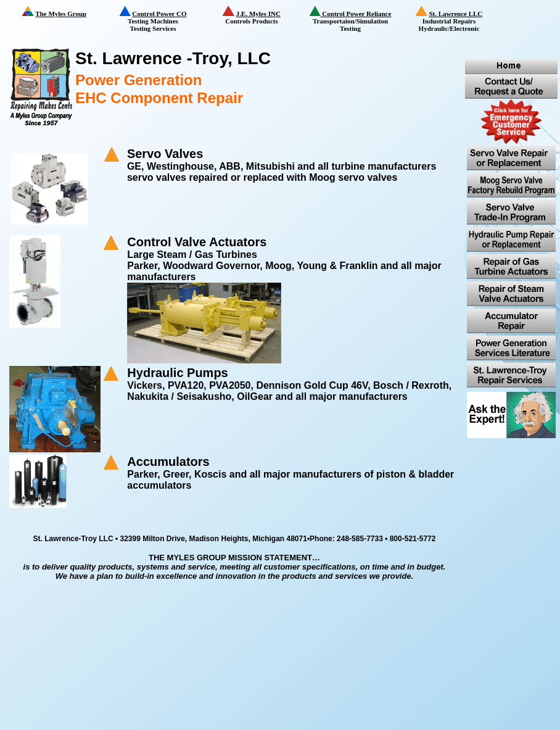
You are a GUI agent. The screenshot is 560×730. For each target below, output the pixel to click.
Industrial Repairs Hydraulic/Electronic (457, 20)
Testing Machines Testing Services (161, 19)
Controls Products (262, 15)
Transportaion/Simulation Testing (355, 19)
